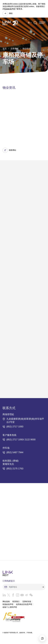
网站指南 (6, 601)
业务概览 (15, 49)
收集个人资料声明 (10, 607)
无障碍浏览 (27, 601)
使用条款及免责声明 (24, 604)
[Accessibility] (42, 638)
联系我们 (16, 601)
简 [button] (29, 23)
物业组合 (27, 49)
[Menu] (42, 23)
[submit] (43, 587)
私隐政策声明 (10, 9)
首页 (5, 49)
